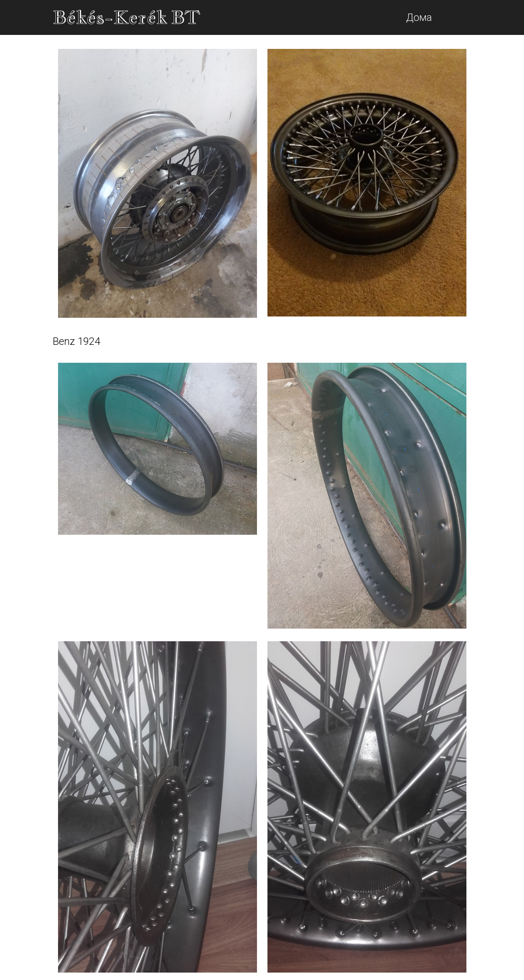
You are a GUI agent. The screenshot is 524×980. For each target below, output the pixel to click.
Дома (419, 17)
